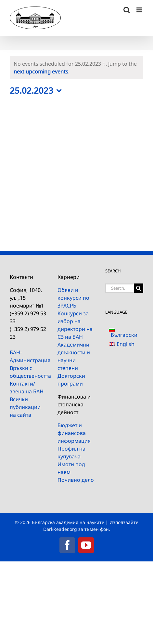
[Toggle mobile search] (127, 10)
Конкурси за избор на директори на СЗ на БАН (75, 325)
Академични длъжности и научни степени (74, 356)
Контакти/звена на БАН (27, 388)
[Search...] (120, 288)
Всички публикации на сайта (25, 407)
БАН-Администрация (29, 356)
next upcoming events (41, 72)
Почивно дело (76, 480)
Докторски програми (71, 380)
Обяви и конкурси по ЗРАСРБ (73, 298)
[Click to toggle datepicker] (37, 91)
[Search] (139, 288)
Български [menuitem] (124, 335)
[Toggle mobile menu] (140, 10)
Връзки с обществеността (29, 372)
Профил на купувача (71, 453)
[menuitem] (124, 332)
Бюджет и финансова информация (74, 433)
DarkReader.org (60, 529)
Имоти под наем (71, 468)
